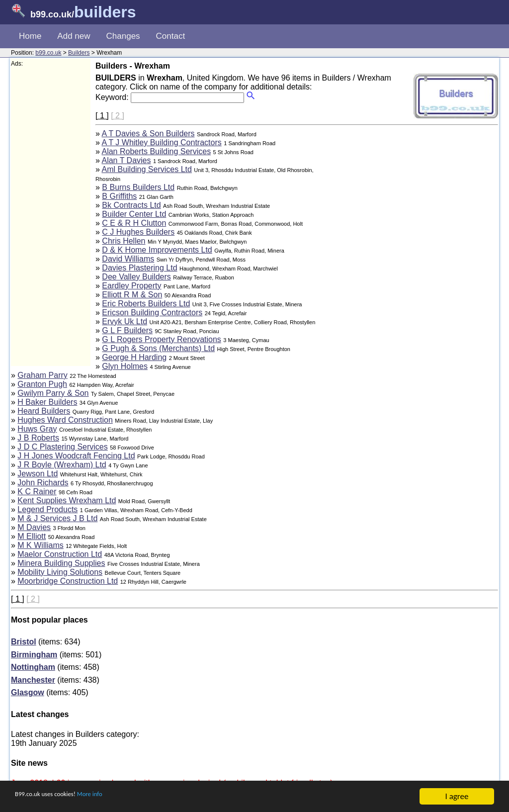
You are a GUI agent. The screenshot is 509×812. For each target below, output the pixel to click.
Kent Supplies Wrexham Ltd (67, 500)
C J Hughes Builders (138, 232)
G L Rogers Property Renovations (162, 339)
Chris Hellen (124, 241)
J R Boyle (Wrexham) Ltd (62, 465)
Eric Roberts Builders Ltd (146, 304)
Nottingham (33, 667)
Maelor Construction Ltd (60, 554)
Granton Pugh (42, 384)
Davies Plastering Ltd (139, 268)
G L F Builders (127, 330)
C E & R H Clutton (134, 223)
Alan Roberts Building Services (156, 151)
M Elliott (32, 536)
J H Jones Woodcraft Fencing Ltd (76, 456)
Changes (123, 36)
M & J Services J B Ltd (57, 518)
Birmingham (34, 655)
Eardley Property (131, 286)
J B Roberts (38, 438)
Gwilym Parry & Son (53, 393)
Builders (79, 53)
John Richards (43, 483)
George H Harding (134, 357)
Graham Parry (42, 375)
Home (30, 36)
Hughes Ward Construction (65, 420)
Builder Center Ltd (134, 214)
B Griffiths (119, 196)
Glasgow (28, 692)
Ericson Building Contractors (152, 313)
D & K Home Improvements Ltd (157, 250)
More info (115, 797)
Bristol (24, 642)
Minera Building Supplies (61, 563)
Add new (74, 36)
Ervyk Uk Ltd (125, 321)
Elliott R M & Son (132, 295)
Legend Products (47, 509)
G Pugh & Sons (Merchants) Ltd (158, 348)
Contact (171, 36)
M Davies (34, 527)
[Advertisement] (51, 217)
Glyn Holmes (125, 366)
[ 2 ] (118, 116)
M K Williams (40, 545)
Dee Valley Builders (136, 277)
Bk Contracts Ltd (131, 205)
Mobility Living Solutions (60, 572)
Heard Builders (44, 411)
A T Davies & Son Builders (148, 134)
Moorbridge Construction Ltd (68, 581)
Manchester (33, 680)
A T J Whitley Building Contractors (161, 142)
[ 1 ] (102, 116)
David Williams (128, 259)
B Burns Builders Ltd (138, 187)
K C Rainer (37, 492)
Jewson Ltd (38, 474)
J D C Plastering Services (62, 447)
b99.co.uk (48, 53)
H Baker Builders (47, 402)
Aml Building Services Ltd (146, 169)
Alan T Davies (126, 160)
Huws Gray (37, 429)
